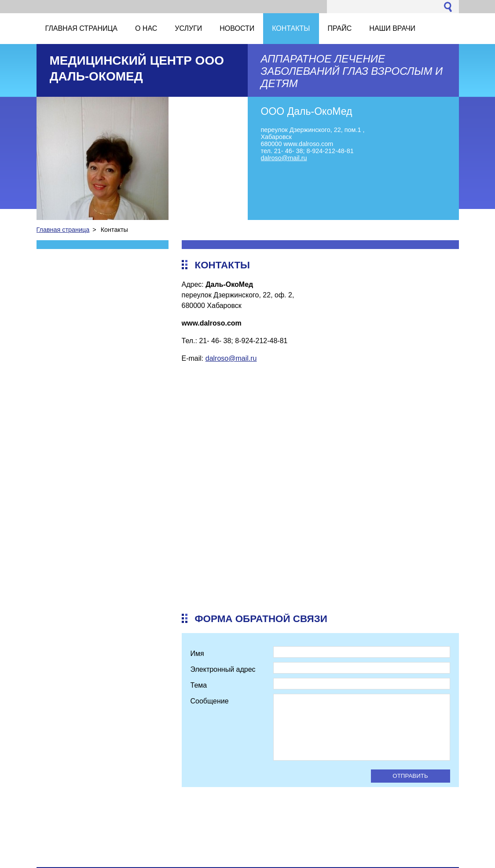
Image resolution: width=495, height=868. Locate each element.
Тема (199, 685)
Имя (197, 654)
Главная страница (63, 230)
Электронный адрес (223, 669)
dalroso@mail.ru (231, 358)
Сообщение (210, 701)
